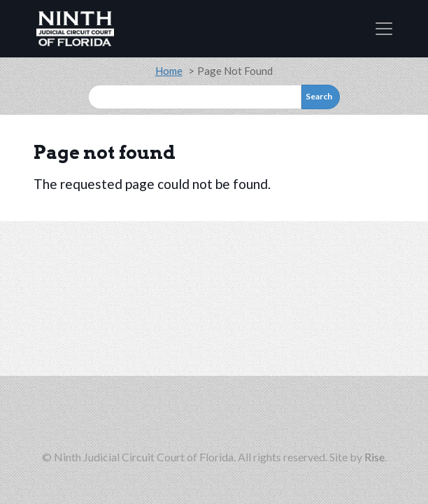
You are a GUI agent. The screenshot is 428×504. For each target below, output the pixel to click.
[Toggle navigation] (384, 29)
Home (169, 71)
